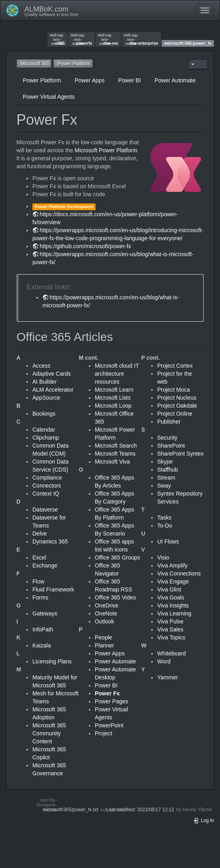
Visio (163, 557)
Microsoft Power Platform (106, 150)
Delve (40, 534)
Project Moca (174, 390)
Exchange (45, 565)
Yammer (168, 677)
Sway (164, 486)
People (104, 637)
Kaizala (42, 645)
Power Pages (111, 701)
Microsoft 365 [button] (34, 64)
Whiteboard (172, 653)
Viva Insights (173, 605)
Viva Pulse (170, 621)
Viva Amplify (172, 565)
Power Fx (107, 693)
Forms (40, 597)
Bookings (44, 414)
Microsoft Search (116, 446)
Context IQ (46, 494)
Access (41, 366)
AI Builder (45, 382)
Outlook (104, 621)
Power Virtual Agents (49, 97)
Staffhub (168, 470)
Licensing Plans (52, 661)
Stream (166, 478)
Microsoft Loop (113, 406)
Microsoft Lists (113, 398)
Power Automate (175, 80)
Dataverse (45, 510)
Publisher (169, 422)
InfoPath (43, 629)
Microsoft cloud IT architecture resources (117, 374)
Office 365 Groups (117, 557)
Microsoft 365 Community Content (49, 733)
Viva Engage (173, 581)
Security (167, 438)
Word (164, 661)
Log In (204, 820)
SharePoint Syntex (180, 454)
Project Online (175, 414)
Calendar (44, 430)
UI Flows (168, 542)
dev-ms (108, 39)
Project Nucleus (177, 398)
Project (104, 733)
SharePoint (171, 446)
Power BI (129, 80)
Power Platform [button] (73, 64)
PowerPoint (109, 725)
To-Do (165, 526)
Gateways (45, 613)
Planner (104, 645)
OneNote (106, 613)
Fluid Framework (53, 589)
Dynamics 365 (50, 542)
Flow (38, 581)
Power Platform (42, 80)
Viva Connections (179, 573)
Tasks (164, 518)
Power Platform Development (64, 207)
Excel (39, 557)
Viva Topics (171, 637)
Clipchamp (46, 438)
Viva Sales (170, 629)
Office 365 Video (115, 597)
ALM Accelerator (53, 390)
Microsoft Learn (114, 390)
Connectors (47, 486)
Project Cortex (175, 366)
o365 (57, 39)
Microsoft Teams (115, 454)
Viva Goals (171, 597)
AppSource (46, 398)
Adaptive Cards (52, 374)
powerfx (82, 39)
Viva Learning (174, 613)
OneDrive (107, 605)
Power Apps (90, 80)
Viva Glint (169, 589)
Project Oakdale (177, 406)
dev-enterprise (141, 39)
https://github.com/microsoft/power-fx (85, 246)
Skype (165, 462)
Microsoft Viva (112, 462)
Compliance (47, 478)
